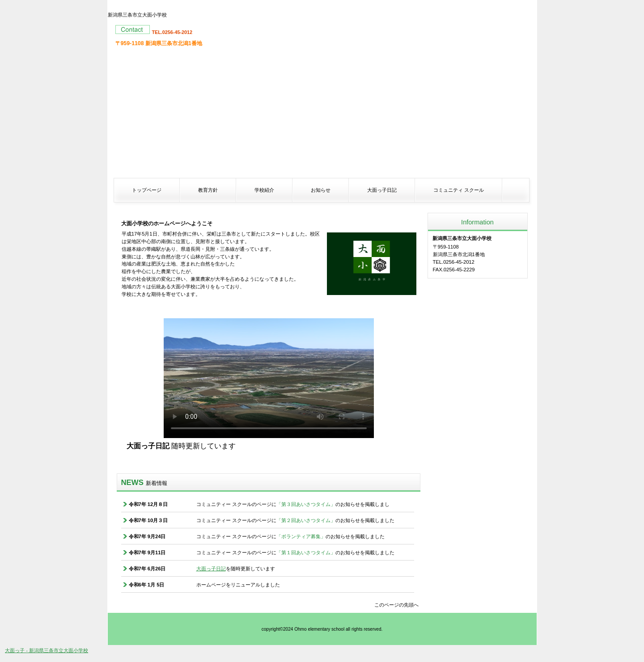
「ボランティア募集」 (301, 536)
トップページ (147, 190)
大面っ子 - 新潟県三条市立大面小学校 (47, 650)
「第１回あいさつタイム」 (306, 552)
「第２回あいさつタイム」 (306, 520)
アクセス (478, 308)
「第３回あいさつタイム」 (306, 504)
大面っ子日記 (211, 569)
